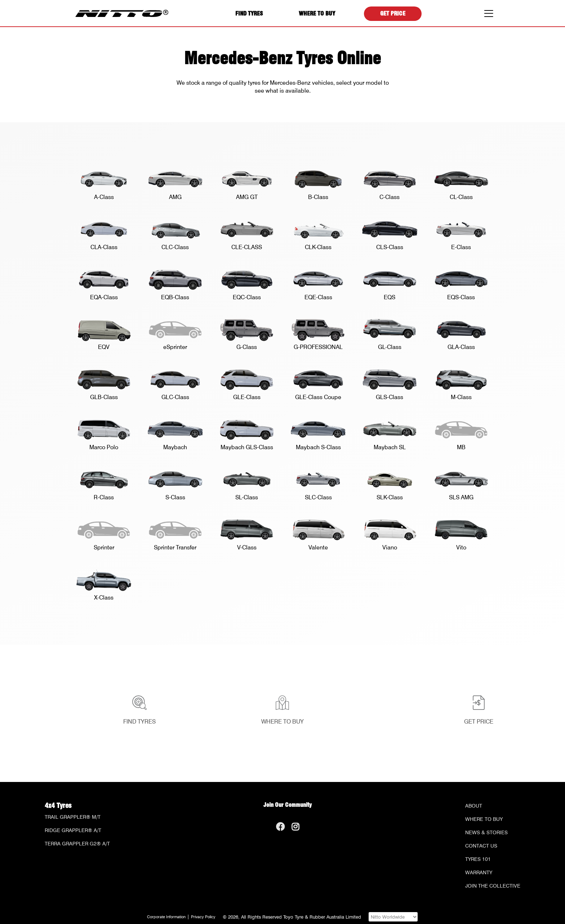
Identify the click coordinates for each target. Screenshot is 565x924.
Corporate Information (166, 917)
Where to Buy (317, 14)
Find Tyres (249, 14)
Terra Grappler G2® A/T (77, 844)
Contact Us (481, 846)
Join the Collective (493, 886)
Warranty (479, 872)
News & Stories (486, 832)
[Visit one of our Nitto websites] (393, 917)
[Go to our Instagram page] (295, 828)
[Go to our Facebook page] (280, 828)
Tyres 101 (478, 859)
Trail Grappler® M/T (73, 817)
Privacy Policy (203, 917)
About (474, 806)
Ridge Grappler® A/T (73, 830)
